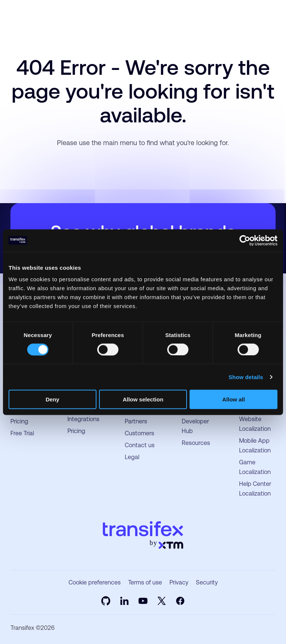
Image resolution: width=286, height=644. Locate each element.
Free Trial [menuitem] (22, 433)
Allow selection (143, 399)
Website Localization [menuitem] (255, 424)
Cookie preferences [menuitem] (95, 583)
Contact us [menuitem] (140, 445)
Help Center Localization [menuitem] (255, 489)
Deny (52, 399)
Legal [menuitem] (132, 457)
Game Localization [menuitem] (255, 467)
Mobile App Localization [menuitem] (255, 446)
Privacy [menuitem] (179, 583)
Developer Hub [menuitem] (195, 426)
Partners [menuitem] (136, 421)
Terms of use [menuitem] (145, 583)
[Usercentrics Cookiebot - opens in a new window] (245, 240)
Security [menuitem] (207, 583)
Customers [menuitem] (139, 433)
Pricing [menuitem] (19, 421)
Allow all (234, 399)
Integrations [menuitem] (83, 419)
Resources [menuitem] (196, 443)
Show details (246, 377)
